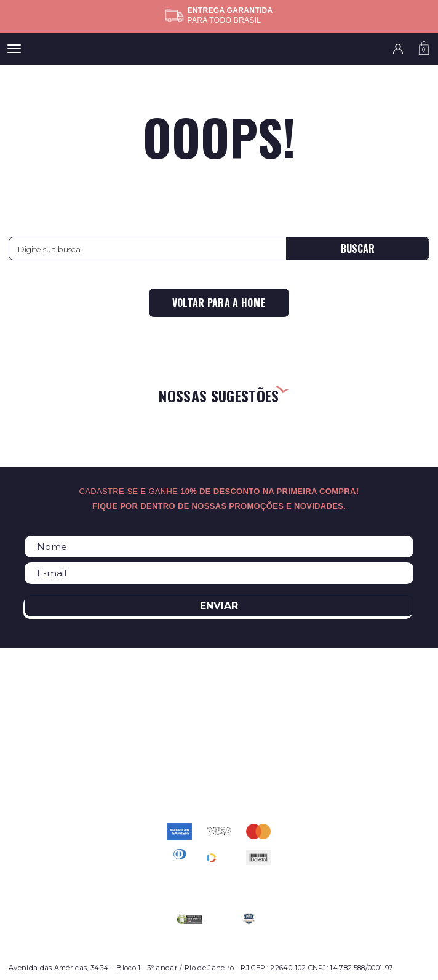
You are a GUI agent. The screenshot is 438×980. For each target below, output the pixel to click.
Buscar (358, 249)
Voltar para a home (219, 303)
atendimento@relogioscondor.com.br (219, 775)
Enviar (219, 606)
